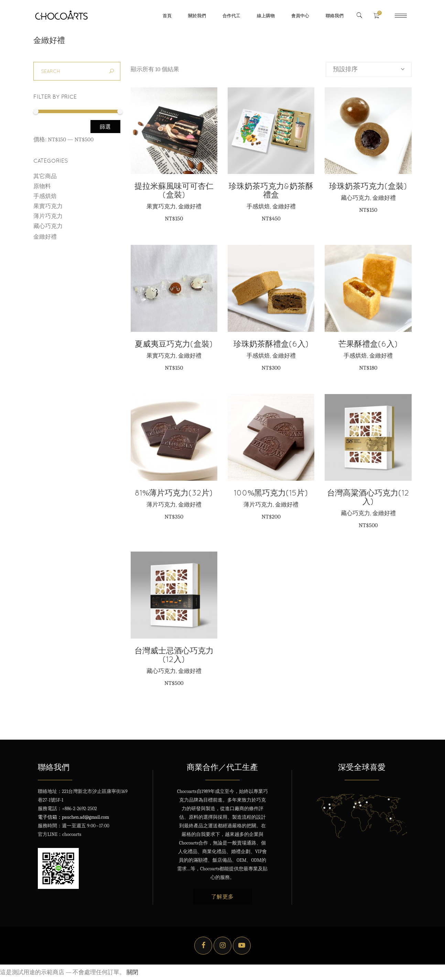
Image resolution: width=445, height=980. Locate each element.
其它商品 (45, 176)
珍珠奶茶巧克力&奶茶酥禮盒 (271, 190)
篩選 (105, 127)
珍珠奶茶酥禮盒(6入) (271, 344)
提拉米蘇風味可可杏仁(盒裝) (174, 190)
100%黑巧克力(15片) (271, 493)
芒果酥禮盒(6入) (368, 344)
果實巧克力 (161, 206)
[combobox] (369, 69)
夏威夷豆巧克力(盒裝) (174, 344)
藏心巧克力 (355, 198)
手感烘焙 (258, 206)
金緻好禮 (190, 206)
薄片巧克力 (161, 504)
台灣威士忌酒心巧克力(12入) (174, 655)
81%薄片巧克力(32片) (174, 493)
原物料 (42, 186)
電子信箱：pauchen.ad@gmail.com (73, 817)
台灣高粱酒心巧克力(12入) (368, 497)
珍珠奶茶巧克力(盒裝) (368, 186)
